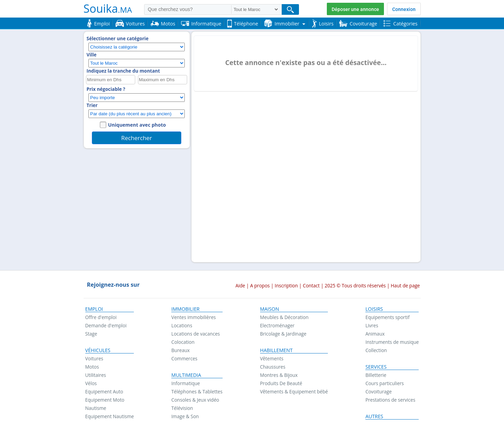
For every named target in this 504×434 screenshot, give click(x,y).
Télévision (182, 408)
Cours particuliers (385, 383)
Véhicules (98, 350)
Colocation (183, 342)
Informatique (186, 383)
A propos (260, 285)
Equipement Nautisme (110, 416)
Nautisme (96, 408)
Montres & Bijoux (279, 375)
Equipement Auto (104, 391)
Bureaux (180, 350)
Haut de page (405, 285)
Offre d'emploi (101, 317)
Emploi (94, 309)
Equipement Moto (105, 400)
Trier (92, 105)
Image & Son (185, 416)
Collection (376, 350)
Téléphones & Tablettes (197, 391)
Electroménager (277, 325)
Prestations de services (390, 400)
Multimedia (186, 375)
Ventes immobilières (194, 317)
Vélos (91, 383)
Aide (240, 285)
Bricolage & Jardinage (283, 334)
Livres (372, 325)
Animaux (375, 334)
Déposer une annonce (355, 9)
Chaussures (273, 367)
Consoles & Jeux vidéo (195, 400)
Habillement (276, 350)
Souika (108, 8)
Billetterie (376, 375)
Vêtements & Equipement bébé (294, 391)
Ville (92, 55)
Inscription (286, 285)
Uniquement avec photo (137, 125)
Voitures (94, 358)
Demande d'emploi (106, 325)
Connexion (404, 9)
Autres (374, 416)
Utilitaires (96, 375)
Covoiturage (378, 391)
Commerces (184, 358)
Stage (91, 334)
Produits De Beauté (281, 383)
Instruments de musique (392, 342)
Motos (92, 367)
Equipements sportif (387, 317)
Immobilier (185, 309)
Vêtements (272, 358)
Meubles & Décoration (284, 317)
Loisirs (374, 309)
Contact (311, 285)
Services (376, 367)
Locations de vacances (196, 334)
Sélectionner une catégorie (118, 39)
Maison (270, 309)
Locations (182, 325)
